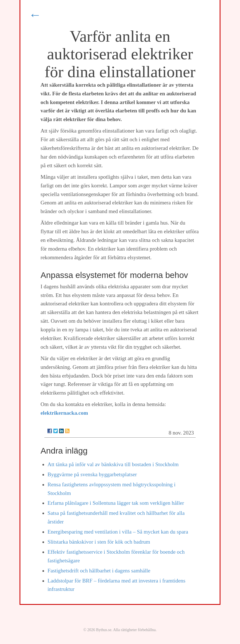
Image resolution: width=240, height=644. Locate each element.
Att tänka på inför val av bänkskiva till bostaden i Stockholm (113, 464)
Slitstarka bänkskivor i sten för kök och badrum (99, 542)
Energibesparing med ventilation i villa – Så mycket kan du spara (118, 532)
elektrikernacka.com (64, 413)
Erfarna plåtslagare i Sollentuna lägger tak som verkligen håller (116, 503)
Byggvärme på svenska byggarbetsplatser (92, 474)
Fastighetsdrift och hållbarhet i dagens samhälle (99, 571)
